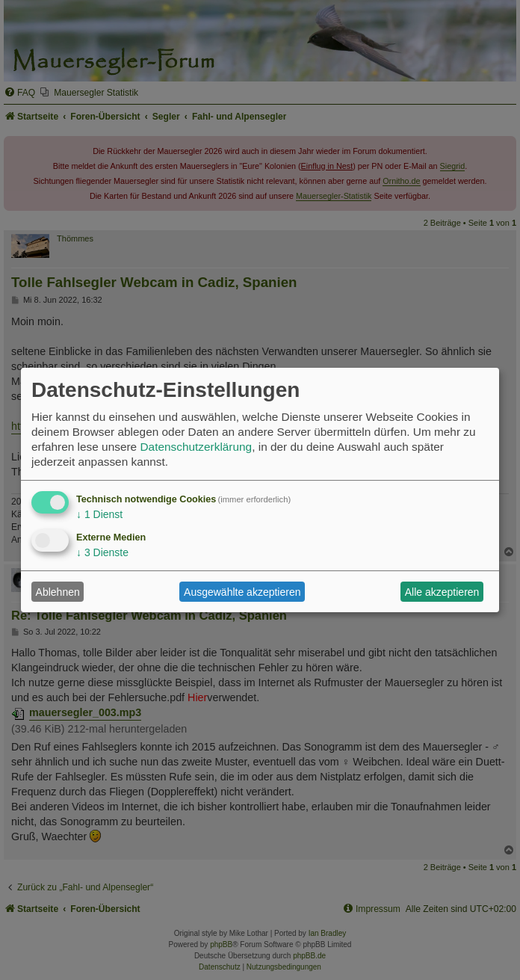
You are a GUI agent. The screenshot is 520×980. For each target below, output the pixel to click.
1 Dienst (99, 514)
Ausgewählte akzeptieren (242, 592)
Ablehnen (58, 592)
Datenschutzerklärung (196, 447)
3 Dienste (102, 552)
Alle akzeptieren (442, 592)
